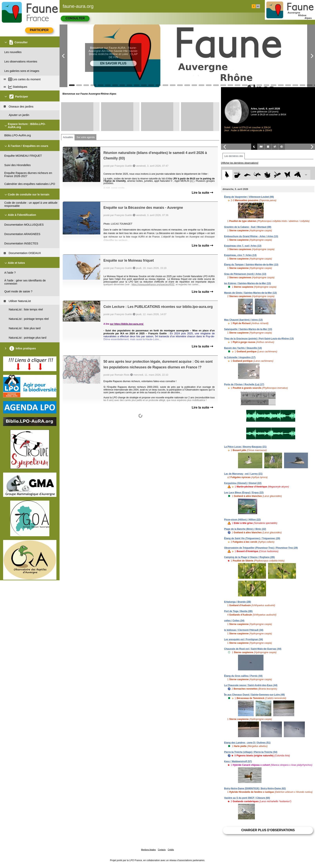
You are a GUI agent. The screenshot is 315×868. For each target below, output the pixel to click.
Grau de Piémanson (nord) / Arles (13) (245, 274)
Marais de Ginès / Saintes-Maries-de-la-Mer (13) (250, 293)
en (258, 6)
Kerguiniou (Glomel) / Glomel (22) (243, 483)
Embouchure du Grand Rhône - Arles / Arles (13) (251, 236)
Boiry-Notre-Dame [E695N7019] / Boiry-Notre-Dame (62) (255, 788)
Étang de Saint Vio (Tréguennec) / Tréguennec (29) (252, 538)
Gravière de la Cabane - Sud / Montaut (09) (248, 227)
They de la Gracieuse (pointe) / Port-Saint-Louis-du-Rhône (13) (259, 339)
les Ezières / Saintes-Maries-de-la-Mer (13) (248, 283)
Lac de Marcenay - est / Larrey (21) (243, 474)
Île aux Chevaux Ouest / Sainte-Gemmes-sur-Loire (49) (254, 695)
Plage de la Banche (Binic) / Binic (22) (245, 529)
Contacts (162, 850)
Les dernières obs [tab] (234, 156)
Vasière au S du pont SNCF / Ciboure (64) (247, 798)
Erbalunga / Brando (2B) (238, 602)
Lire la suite (202, 193)
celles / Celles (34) (234, 621)
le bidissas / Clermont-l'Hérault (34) (244, 630)
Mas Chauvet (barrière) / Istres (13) (243, 320)
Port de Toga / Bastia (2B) (238, 611)
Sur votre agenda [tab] (86, 137)
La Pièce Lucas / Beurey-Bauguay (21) (245, 447)
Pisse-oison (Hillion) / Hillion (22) (242, 520)
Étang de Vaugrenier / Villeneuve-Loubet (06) (249, 197)
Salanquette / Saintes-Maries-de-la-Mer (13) (248, 329)
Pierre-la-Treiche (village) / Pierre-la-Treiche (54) (251, 752)
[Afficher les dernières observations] (240, 163)
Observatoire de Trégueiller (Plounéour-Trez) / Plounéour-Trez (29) (261, 548)
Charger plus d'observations (268, 830)
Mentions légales (148, 850)
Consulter (75, 18)
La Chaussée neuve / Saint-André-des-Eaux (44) (251, 685)
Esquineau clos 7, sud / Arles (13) (243, 246)
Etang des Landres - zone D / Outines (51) (247, 743)
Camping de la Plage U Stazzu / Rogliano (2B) (249, 557)
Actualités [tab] (68, 137)
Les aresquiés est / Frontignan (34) (243, 639)
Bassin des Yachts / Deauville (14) (243, 348)
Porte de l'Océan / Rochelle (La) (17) (244, 384)
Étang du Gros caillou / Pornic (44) (243, 676)
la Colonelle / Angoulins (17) (240, 357)
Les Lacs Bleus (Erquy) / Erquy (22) (244, 493)
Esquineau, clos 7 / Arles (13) (240, 255)
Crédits (171, 850)
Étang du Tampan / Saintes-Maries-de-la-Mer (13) (251, 265)
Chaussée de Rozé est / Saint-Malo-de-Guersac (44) (253, 649)
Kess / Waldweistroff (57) (238, 761)
